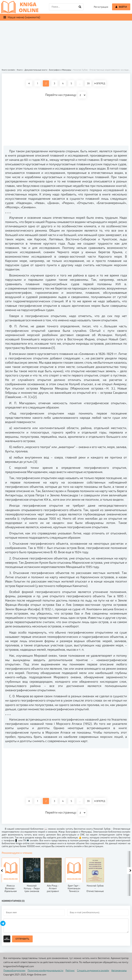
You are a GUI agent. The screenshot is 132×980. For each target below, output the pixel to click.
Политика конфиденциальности (46, 970)
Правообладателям (14, 970)
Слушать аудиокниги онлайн (93, 970)
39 (88, 83)
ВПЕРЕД (100, 83)
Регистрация (101, 7)
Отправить (22, 939)
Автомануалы (119, 970)
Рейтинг (70, 970)
